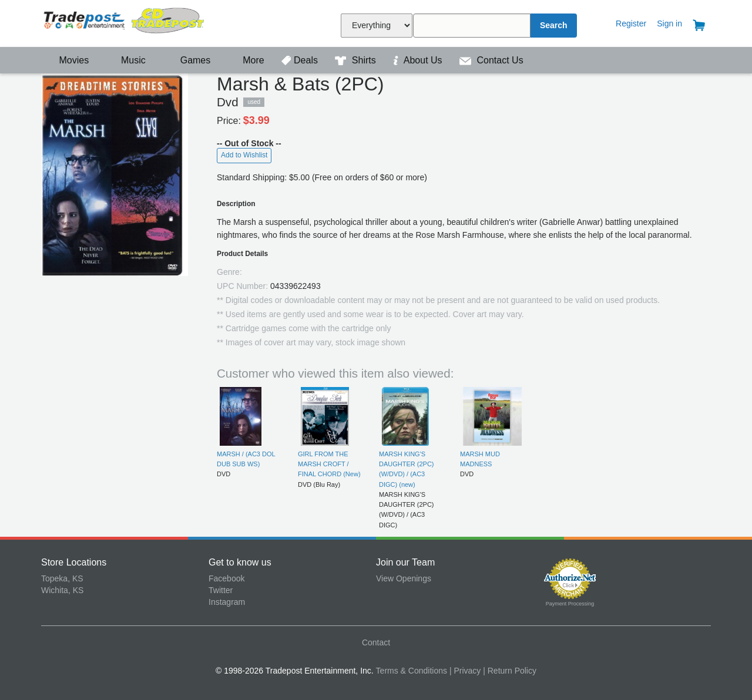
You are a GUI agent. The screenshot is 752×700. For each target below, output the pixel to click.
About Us (419, 60)
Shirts (357, 60)
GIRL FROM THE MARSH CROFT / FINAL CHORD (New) (329, 464)
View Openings (404, 578)
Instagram (227, 602)
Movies (66, 60)
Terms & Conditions (412, 671)
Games (188, 60)
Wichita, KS (62, 590)
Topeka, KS (62, 578)
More (247, 60)
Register (631, 23)
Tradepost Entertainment (125, 22)
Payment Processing (570, 604)
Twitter (221, 590)
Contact (376, 642)
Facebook (226, 578)
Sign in (669, 23)
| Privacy (465, 671)
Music (127, 60)
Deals (301, 60)
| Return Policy (510, 671)
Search (554, 25)
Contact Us (491, 60)
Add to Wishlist (244, 155)
